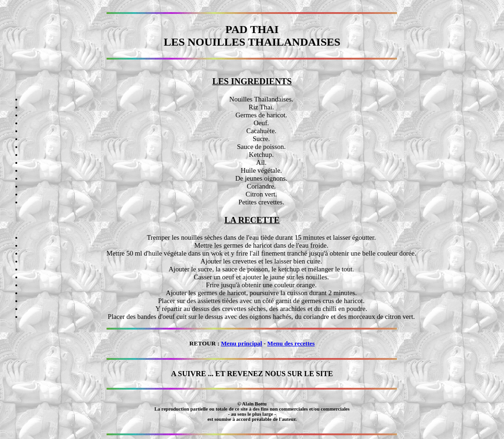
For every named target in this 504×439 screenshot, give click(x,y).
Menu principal (242, 343)
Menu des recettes (291, 343)
